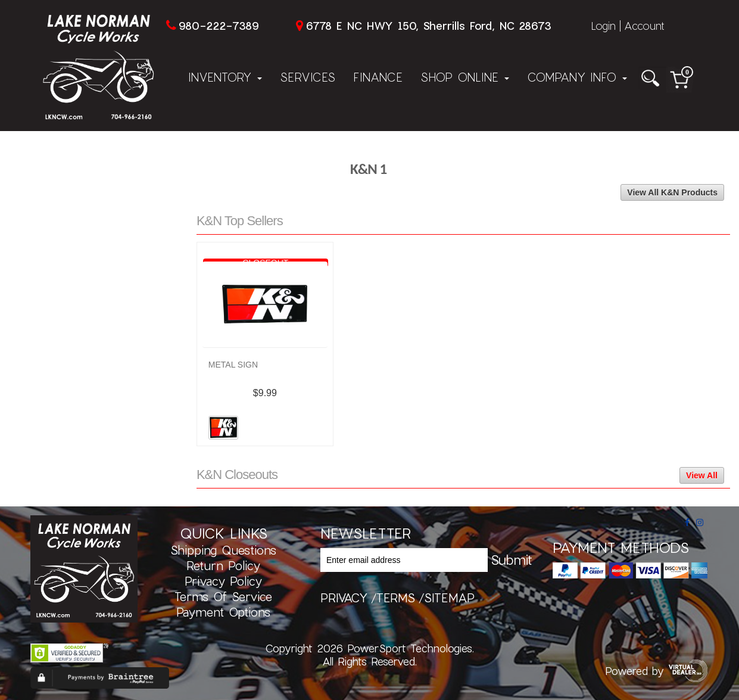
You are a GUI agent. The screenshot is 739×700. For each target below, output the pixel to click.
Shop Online (465, 77)
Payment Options (223, 612)
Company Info (577, 77)
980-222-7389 (219, 26)
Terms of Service (223, 596)
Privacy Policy (223, 581)
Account (644, 26)
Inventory (225, 77)
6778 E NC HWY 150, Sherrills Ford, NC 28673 (428, 26)
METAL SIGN (233, 365)
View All (702, 475)
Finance (378, 77)
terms (396, 598)
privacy (344, 598)
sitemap (449, 598)
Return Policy (223, 565)
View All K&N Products (672, 192)
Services (308, 77)
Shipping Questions (223, 550)
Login (603, 26)
